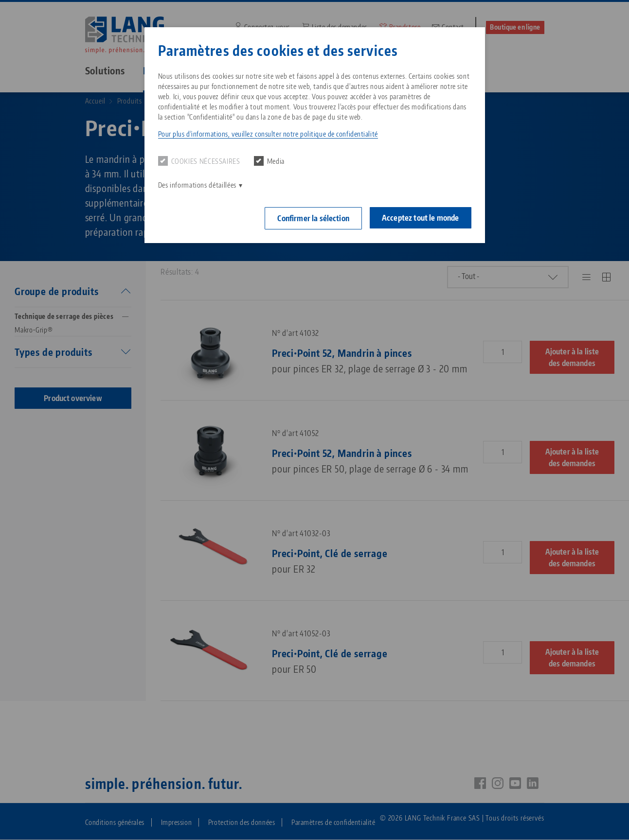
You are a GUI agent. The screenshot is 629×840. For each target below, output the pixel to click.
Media (269, 161)
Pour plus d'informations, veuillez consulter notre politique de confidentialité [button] (268, 134)
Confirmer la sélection (313, 218)
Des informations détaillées (197, 185)
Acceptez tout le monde (421, 218)
